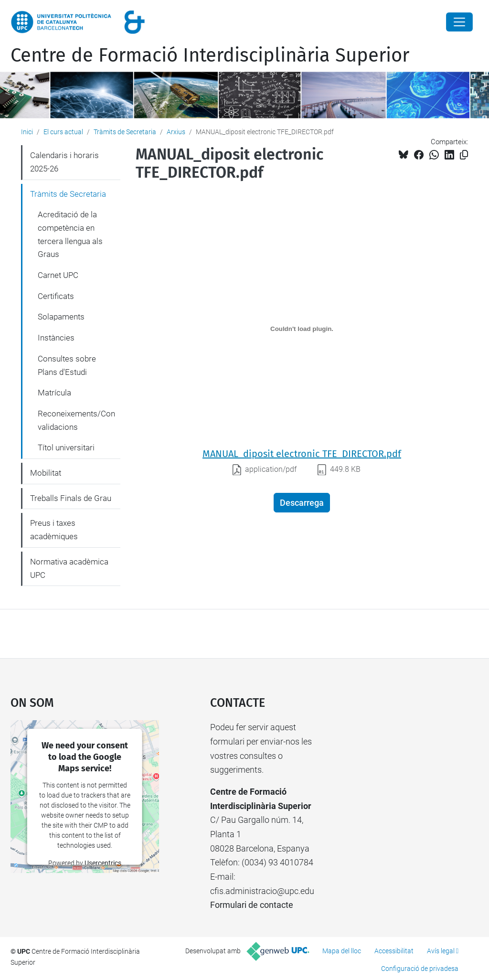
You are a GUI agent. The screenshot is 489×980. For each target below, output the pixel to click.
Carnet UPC (58, 275)
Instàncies (56, 338)
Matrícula (54, 393)
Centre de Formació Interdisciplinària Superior (210, 55)
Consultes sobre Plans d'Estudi (67, 365)
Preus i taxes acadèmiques (54, 530)
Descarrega (302, 503)
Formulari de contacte (252, 905)
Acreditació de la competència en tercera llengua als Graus (70, 234)
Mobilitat (46, 473)
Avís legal (441, 951)
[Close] (459, 22)
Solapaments (61, 317)
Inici (27, 132)
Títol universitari (66, 447)
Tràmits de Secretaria (125, 132)
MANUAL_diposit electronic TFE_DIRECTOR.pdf (302, 454)
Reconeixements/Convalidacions (76, 420)
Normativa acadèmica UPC (69, 568)
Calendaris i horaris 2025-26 (64, 162)
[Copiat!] (464, 155)
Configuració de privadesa (420, 969)
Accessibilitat (394, 951)
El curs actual (63, 132)
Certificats (56, 296)
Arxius (176, 132)
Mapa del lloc (342, 951)
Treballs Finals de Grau (71, 498)
